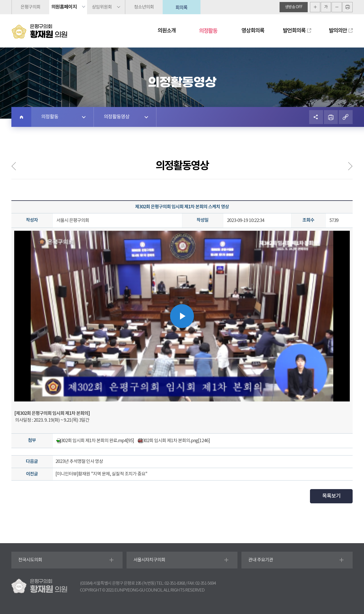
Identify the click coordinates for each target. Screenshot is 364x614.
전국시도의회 (30, 560)
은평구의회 (30, 7)
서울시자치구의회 (149, 560)
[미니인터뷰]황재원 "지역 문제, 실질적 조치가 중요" (101, 474)
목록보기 (331, 496)
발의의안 (338, 31)
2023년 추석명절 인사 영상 (79, 461)
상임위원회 (102, 7)
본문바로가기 (0, 0)
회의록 (181, 7)
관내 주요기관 (261, 560)
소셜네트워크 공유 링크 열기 (316, 117)
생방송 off (294, 7)
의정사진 (17, 166)
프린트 (331, 117)
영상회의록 (253, 31)
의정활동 (208, 31)
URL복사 (346, 117)
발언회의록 (294, 31)
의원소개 (167, 31)
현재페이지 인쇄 (348, 7)
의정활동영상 (117, 117)
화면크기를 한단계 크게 (315, 7)
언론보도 (347, 166)
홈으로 (21, 117)
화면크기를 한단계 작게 (337, 7)
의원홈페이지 (64, 7)
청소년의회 (144, 7)
